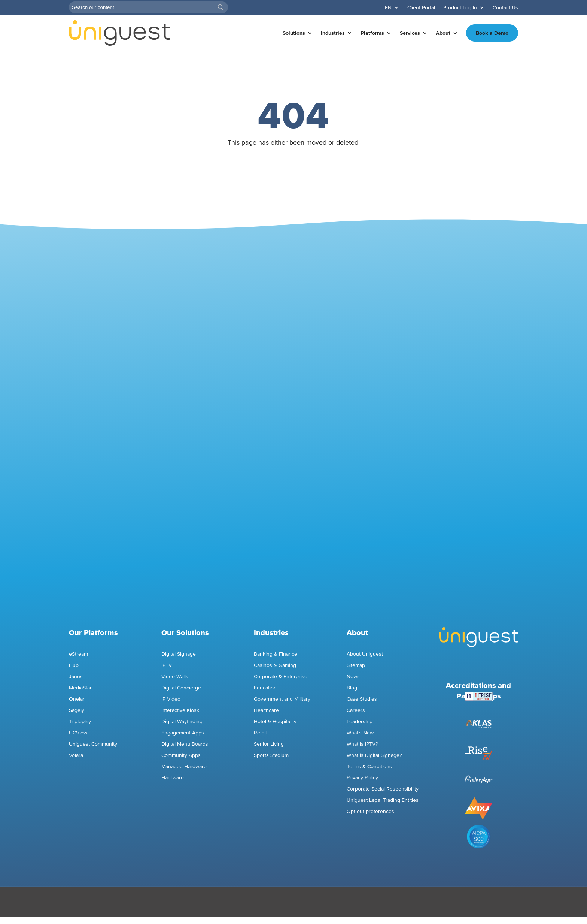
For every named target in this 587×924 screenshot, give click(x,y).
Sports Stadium (271, 755)
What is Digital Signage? (374, 755)
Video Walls (175, 677)
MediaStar (80, 688)
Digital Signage (179, 654)
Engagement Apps (183, 733)
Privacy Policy (362, 778)
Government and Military (282, 699)
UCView (78, 733)
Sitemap (356, 665)
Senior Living (269, 744)
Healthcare (266, 710)
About (443, 33)
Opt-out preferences (370, 811)
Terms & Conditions (369, 766)
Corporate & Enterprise (281, 677)
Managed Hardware (184, 766)
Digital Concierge (181, 688)
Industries (333, 33)
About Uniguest (365, 654)
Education (265, 688)
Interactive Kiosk (180, 710)
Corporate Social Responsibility (383, 789)
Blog (352, 688)
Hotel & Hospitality (275, 721)
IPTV (167, 665)
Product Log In (460, 8)
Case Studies (362, 699)
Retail (260, 733)
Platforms (372, 33)
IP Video (171, 699)
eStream (78, 654)
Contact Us (505, 8)
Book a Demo (492, 33)
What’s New (360, 733)
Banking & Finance (276, 654)
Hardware (173, 778)
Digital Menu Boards (185, 744)
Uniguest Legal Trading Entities (383, 800)
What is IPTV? (362, 744)
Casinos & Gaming (275, 665)
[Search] (148, 7)
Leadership (360, 721)
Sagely (77, 710)
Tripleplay (80, 721)
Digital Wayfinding (182, 721)
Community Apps (181, 755)
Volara (76, 755)
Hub (74, 665)
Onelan (77, 699)
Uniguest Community (93, 744)
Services (410, 33)
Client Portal (421, 8)
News (353, 677)
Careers (356, 710)
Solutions (294, 33)
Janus (76, 677)
